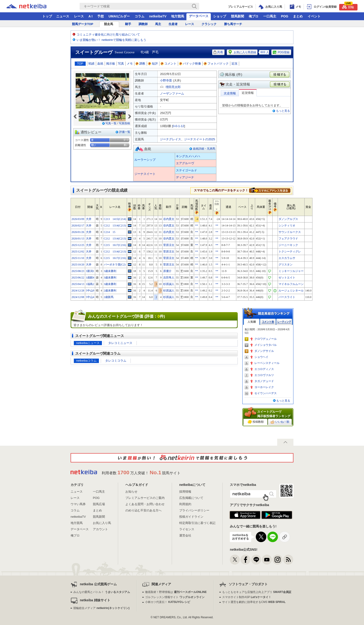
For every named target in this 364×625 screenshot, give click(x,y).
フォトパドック (216, 64)
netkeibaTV (158, 16)
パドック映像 (190, 64)
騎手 (128, 24)
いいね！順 (280, 422)
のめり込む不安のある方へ (143, 510)
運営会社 (185, 535)
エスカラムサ (287, 258)
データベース (199, 16)
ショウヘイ (261, 357)
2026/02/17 (78, 226)
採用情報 (185, 492)
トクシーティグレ (290, 252)
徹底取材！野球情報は (176, 592)
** (197, 226)
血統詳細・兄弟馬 (204, 149)
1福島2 (90, 284)
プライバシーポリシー (194, 510)
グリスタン (286, 265)
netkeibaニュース (88, 343)
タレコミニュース (120, 343)
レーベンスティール (267, 363)
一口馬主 (270, 16)
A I (90, 16)
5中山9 (90, 291)
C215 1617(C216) (115, 245)
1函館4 (90, 278)
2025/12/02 (78, 252)
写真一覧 (111, 123)
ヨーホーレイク (264, 387)
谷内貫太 (169, 219)
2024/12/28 (78, 291)
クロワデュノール (266, 339)
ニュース (63, 16)
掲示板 (111, 64)
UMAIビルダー (119, 16)
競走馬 (109, 24)
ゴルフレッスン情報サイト (175, 597)
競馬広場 (99, 504)
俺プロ (253, 16)
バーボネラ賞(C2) (115, 265)
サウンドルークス (290, 232)
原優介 (167, 271)
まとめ (298, 16)
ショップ (220, 16)
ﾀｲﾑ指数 (217, 205)
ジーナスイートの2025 (200, 139)
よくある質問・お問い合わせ (145, 504)
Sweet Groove (125, 52)
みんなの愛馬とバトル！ (102, 592)
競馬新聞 (237, 16)
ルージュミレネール (291, 291)
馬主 (158, 24)
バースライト (287, 297)
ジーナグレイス (171, 139)
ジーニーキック (288, 245)
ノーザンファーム (172, 93)
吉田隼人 (169, 278)
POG (284, 16)
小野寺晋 (166, 80)
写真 (121, 64)
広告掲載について (191, 498)
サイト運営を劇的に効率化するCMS (254, 602)
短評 (153, 64)
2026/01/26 (78, 232)
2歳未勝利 (110, 291)
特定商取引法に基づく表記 (197, 523)
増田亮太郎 (173, 87)
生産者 (173, 24)
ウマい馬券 (78, 504)
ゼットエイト (287, 278)
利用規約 (185, 504)
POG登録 (281, 52)
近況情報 (248, 93)
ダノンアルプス (288, 219)
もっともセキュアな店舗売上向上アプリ (257, 592)
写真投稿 (124, 123)
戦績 (91, 64)
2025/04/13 (78, 284)
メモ (130, 64)
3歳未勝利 (110, 271)
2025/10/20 (78, 265)
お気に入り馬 (102, 523)
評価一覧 (125, 132)
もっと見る (283, 111)
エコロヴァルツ (264, 375)
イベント (314, 16)
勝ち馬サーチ (233, 24)
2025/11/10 (78, 258)
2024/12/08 (78, 297)
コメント (169, 64)
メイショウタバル (266, 345)
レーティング (284, 322)
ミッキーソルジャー (291, 271)
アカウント (100, 529)
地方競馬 (178, 16)
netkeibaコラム (86, 361)
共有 (218, 52)
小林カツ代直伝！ (167, 602)
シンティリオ (287, 226)
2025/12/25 (78, 245)
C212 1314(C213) (115, 226)
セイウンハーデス (266, 393)
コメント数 (268, 322)
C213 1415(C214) (115, 219)
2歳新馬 (109, 297)
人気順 (252, 322)
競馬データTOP (83, 24)
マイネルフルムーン (291, 284)
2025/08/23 (78, 271)
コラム (140, 16)
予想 (101, 16)
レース (79, 16)
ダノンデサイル (264, 351)
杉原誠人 (169, 284)
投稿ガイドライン (191, 517)
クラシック (209, 24)
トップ (47, 16)
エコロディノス (264, 369)
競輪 (348, 6)
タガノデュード (264, 381)
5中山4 (90, 297)
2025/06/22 (78, 278)
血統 (100, 64)
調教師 (143, 24)
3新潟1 (90, 271)
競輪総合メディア (101, 608)
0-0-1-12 (178, 126)
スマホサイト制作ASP (247, 597)
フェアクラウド (288, 239)
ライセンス (187, 529)
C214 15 (110, 232)
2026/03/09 (78, 219)
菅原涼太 (169, 245)
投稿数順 (256, 422)
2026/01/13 (78, 239)
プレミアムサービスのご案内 (145, 498)
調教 (140, 64)
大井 (89, 219)
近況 (234, 64)
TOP (80, 64)
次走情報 (230, 93)
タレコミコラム (116, 361)
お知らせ (131, 492)
